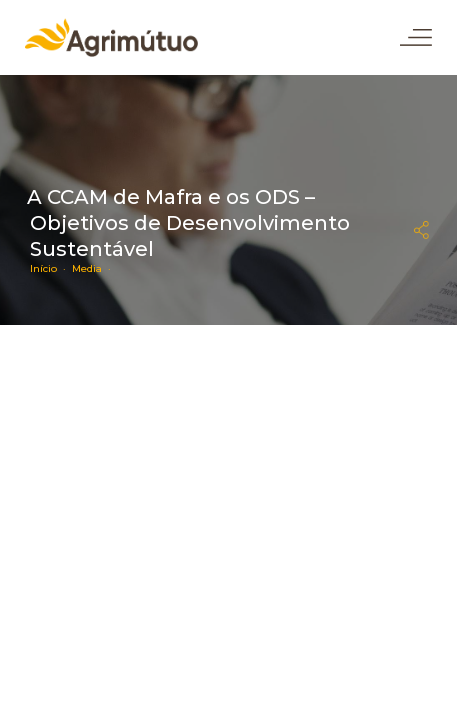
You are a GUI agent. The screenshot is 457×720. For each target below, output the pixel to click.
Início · (51, 268)
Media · (94, 268)
